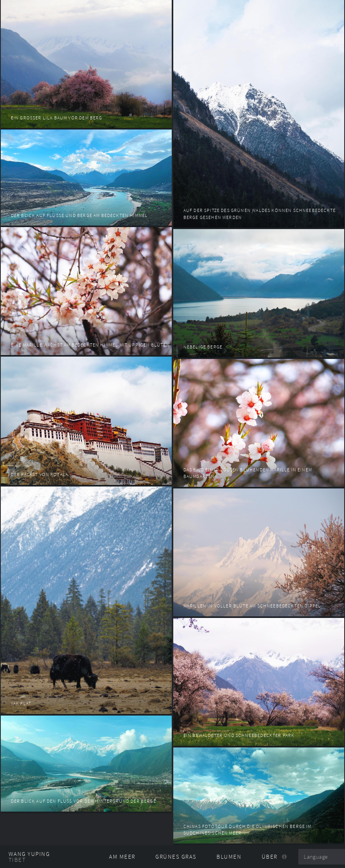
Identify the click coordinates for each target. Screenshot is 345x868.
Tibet (17, 860)
